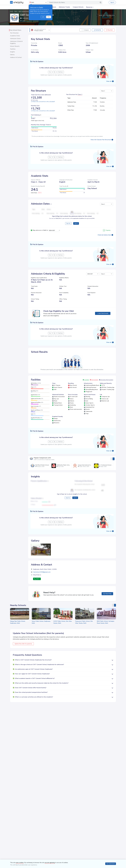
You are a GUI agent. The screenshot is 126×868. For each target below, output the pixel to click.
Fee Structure (14, 33)
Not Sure (61, 72)
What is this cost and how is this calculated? (43, 102)
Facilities (13, 49)
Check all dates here (104, 235)
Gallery (12, 55)
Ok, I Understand (111, 864)
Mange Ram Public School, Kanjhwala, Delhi (18, 622)
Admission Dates (15, 39)
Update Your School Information (106, 15)
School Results (15, 46)
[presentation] (111, 459)
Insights (12, 52)
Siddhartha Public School (64, 465)
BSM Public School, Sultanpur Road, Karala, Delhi (106, 622)
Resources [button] (89, 7)
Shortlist (109, 30)
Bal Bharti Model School (42, 465)
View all (109, 81)
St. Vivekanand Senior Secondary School (111, 465)
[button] (107, 91)
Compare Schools (78, 7)
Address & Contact (16, 57)
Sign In (112, 2)
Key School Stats (16, 30)
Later (43, 17)
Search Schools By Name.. (57, 2)
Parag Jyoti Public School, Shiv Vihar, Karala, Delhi (84, 622)
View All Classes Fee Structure (101, 140)
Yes (50, 72)
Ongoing (107, 230)
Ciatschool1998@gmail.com (42, 572)
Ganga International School (86, 465)
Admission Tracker (64, 7)
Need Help (107, 594)
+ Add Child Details (103, 313)
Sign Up (68, 223)
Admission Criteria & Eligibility (16, 42)
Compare (86, 30)
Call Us (37, 579)
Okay (49, 17)
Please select (40, 30)
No (55, 72)
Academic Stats (15, 36)
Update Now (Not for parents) (23, 644)
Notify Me (97, 30)
